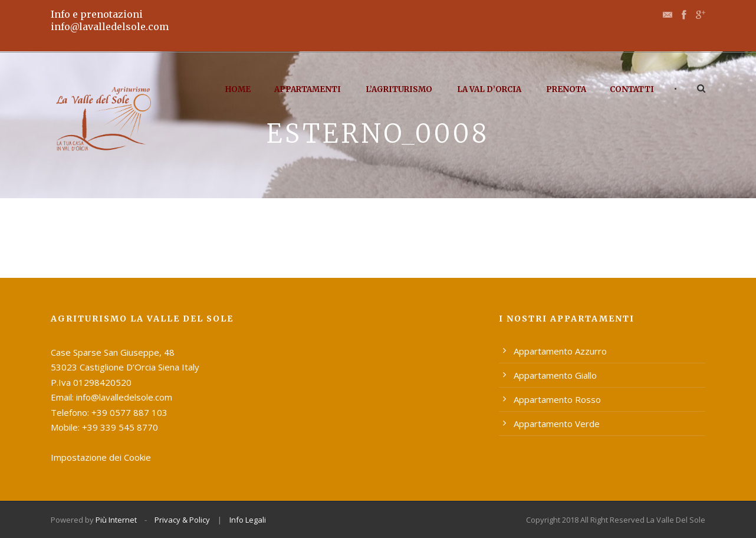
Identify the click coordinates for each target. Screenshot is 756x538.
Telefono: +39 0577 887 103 (109, 412)
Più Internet (116, 520)
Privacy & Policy (182, 520)
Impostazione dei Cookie (101, 457)
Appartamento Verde (557, 424)
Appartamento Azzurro (560, 351)
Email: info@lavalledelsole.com (111, 397)
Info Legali (248, 520)
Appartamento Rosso (557, 399)
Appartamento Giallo (555, 375)
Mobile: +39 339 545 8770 (104, 427)
